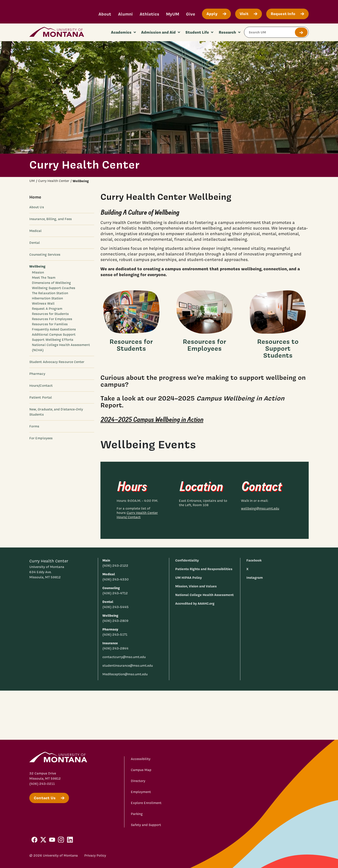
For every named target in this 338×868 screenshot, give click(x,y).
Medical (36, 231)
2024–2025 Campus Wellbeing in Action (152, 420)
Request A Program (47, 309)
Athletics (149, 14)
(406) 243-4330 (116, 579)
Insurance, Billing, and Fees (51, 219)
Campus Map (141, 770)
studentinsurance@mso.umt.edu (128, 666)
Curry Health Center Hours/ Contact (137, 515)
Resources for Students (50, 314)
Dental (35, 243)
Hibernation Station (47, 298)
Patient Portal (41, 397)
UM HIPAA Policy (189, 578)
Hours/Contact (41, 386)
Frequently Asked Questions (54, 329)
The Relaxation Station (50, 293)
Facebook (254, 560)
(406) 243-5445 (116, 607)
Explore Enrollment (146, 803)
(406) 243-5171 (115, 635)
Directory (138, 781)
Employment (141, 792)
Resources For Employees (52, 319)
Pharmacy (37, 374)
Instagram (255, 578)
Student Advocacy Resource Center (57, 362)
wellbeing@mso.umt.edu (260, 508)
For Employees (41, 438)
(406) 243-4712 (115, 593)
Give (191, 14)
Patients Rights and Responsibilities (204, 569)
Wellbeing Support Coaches (54, 288)
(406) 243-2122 (115, 566)
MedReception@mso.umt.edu (125, 674)
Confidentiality (187, 560)
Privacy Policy (95, 855)
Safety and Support (146, 825)
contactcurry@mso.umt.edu (124, 657)
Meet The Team (44, 278)
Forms (34, 426)
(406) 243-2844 (115, 648)
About (105, 14)
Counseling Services (45, 255)
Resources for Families (50, 324)
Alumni (125, 14)
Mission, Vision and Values (196, 586)
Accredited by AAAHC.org (195, 603)
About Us (37, 207)
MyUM (173, 14)
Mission (38, 272)
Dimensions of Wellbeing (51, 283)
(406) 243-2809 (115, 621)
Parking (137, 814)
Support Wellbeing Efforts (53, 340)
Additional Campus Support (54, 335)
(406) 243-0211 (42, 784)
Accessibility (141, 759)
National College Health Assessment (204, 595)
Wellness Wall (43, 303)
